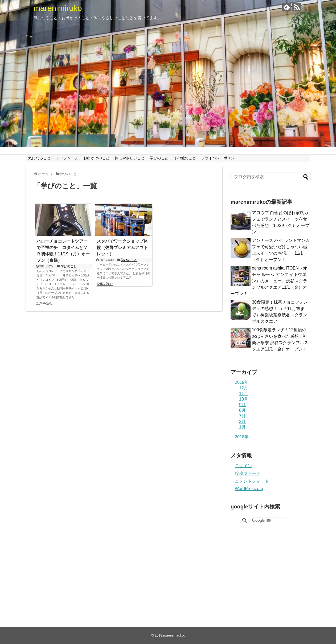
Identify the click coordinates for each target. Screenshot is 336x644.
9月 (242, 405)
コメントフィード (252, 481)
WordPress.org (249, 489)
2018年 (242, 437)
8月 (242, 410)
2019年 (242, 382)
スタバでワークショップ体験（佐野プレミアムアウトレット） (122, 248)
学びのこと (159, 158)
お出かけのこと (96, 158)
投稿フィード (248, 473)
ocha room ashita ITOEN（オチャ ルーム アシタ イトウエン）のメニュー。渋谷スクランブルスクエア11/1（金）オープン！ (269, 281)
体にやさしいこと (130, 158)
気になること (39, 158)
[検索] (270, 520)
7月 (242, 416)
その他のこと (185, 158)
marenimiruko (58, 8)
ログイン (243, 466)
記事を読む (44, 303)
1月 (242, 427)
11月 (244, 394)
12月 (244, 388)
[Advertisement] (271, 573)
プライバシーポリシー (220, 158)
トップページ (67, 158)
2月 (242, 421)
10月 (244, 399)
